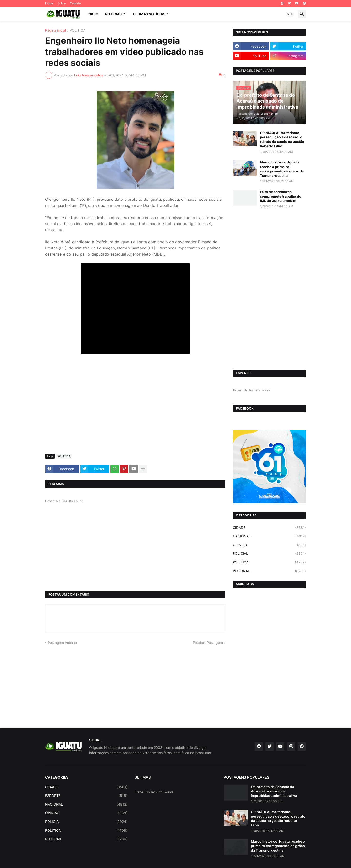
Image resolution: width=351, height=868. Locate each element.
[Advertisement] (135, 414)
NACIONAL (269, 536)
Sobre (62, 3)
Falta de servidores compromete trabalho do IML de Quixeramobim (281, 196)
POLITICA (78, 31)
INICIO (93, 14)
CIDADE (269, 528)
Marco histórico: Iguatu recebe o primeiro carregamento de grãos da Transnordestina (282, 169)
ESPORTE (86, 796)
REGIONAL (269, 571)
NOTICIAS (113, 14)
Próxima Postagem (208, 643)
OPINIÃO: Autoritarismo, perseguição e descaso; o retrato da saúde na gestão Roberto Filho (282, 139)
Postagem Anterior (63, 643)
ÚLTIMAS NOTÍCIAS (149, 14)
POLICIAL (269, 553)
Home (49, 3)
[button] (290, 14)
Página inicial (55, 31)
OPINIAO (269, 545)
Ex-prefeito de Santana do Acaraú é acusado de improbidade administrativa (274, 791)
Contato (75, 3)
